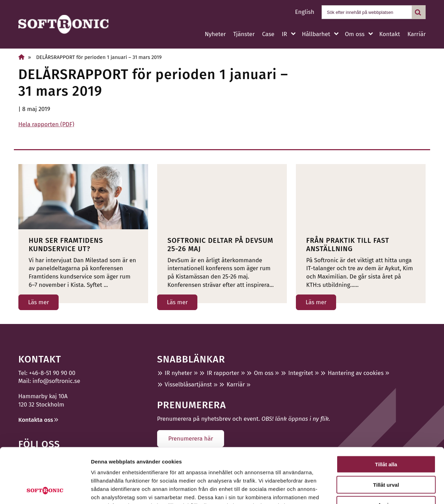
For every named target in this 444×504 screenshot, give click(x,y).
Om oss (355, 34)
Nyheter (215, 34)
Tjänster (244, 34)
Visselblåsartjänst (188, 385)
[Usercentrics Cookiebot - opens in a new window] (45, 490)
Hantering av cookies (356, 373)
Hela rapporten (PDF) (46, 124)
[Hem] (22, 57)
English (305, 12)
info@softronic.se (56, 381)
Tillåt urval (386, 433)
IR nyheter (178, 373)
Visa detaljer (377, 490)
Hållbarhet (316, 34)
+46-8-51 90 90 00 (52, 373)
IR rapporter (223, 373)
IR (284, 34)
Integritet (301, 373)
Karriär (416, 34)
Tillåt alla (386, 413)
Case (268, 34)
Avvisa (386, 453)
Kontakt (390, 34)
